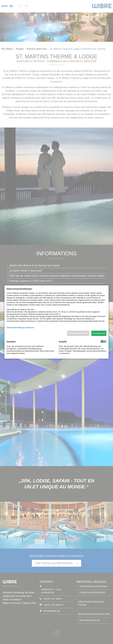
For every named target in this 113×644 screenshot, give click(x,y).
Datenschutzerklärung (15, 328)
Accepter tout (99, 333)
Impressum (30, 328)
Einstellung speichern (78, 333)
